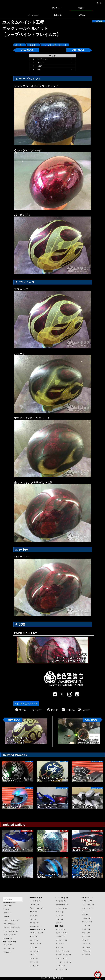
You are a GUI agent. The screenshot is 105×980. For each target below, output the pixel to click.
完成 (39, 69)
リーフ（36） (60, 944)
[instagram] (68, 694)
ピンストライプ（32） (89, 905)
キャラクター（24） (62, 969)
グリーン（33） (87, 944)
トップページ (8, 906)
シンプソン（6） (35, 966)
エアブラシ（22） (88, 901)
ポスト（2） (60, 919)
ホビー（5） (60, 915)
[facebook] (54, 694)
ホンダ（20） (34, 912)
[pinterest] (76, 694)
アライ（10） (34, 947)
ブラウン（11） (87, 951)
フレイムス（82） (61, 936)
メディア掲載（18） (10, 924)
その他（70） (8, 952)
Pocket (84, 710)
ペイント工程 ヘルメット (55, 45)
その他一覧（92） (61, 901)
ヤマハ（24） (34, 915)
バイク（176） (8, 945)
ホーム (18, 45)
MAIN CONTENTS (9, 902)
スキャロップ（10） (62, 940)
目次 (54, 56)
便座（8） (59, 923)
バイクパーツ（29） (62, 908)
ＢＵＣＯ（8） (34, 958)
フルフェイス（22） (36, 944)
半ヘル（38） (34, 936)
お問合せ (6, 909)
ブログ (33, 45)
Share (21, 710)
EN (101, 3)
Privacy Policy (8, 938)
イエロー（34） (87, 936)
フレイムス (41, 63)
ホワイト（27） (87, 925)
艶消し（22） (60, 947)
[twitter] (61, 695)
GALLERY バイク (35, 898)
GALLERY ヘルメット (37, 930)
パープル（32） (87, 947)
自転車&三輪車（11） (63, 905)
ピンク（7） (86, 940)
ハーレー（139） (35, 905)
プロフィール (8, 913)
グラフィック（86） (62, 933)
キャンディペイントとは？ (12, 920)
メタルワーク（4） (88, 908)
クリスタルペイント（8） (64, 955)
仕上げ (40, 66)
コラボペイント (87, 898)
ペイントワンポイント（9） (12, 928)
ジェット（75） (35, 940)
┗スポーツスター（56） (37, 908)
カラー (84, 911)
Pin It (52, 710)
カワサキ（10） (35, 923)
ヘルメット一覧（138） (37, 933)
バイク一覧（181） (36, 901)
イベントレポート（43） (11, 931)
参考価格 (6, 917)
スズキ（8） (34, 919)
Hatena (68, 710)
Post (37, 710)
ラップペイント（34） (63, 951)
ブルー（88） (86, 933)
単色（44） (86, 915)
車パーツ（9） (60, 912)
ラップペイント (42, 59)
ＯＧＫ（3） (34, 955)
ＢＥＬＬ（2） (34, 962)
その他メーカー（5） (36, 926)
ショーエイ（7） (35, 951)
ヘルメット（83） (9, 948)
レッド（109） (87, 929)
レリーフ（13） (61, 966)
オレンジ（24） (87, 955)
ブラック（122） (87, 922)
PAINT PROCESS (9, 942)
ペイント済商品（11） (10, 935)
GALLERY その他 (62, 898)
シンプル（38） (61, 929)
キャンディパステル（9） (64, 962)
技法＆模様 (59, 926)
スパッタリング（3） (62, 958)
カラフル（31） (87, 918)
